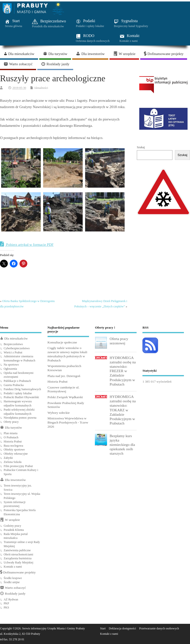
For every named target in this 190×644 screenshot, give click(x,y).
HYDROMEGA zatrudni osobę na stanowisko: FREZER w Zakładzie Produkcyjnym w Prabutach (123, 371)
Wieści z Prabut (13, 352)
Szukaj (141, 147)
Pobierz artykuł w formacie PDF (27, 244)
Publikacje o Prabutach (17, 381)
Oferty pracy (11, 422)
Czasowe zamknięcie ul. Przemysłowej (64, 389)
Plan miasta (10, 433)
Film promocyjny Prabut (18, 466)
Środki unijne (12, 582)
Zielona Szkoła (13, 462)
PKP (6, 603)
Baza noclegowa (13, 446)
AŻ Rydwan (11, 599)
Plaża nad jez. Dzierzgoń (64, 376)
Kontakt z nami (13, 567)
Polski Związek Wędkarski (65, 397)
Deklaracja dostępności (122, 628)
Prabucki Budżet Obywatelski (21, 397)
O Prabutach (11, 437)
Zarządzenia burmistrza (18, 558)
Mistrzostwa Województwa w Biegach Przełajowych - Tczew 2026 (68, 422)
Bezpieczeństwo (13, 344)
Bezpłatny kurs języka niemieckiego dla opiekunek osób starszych (122, 445)
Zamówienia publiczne (17, 550)
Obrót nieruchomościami (18, 554)
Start (103, 628)
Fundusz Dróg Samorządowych (22, 389)
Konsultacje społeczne (62, 342)
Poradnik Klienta (14, 530)
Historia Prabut (13, 442)
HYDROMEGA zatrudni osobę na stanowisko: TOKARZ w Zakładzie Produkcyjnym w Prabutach (123, 410)
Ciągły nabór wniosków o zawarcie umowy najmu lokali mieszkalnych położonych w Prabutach (67, 354)
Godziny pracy (12, 526)
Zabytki (8, 458)
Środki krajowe (13, 578)
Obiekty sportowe (14, 450)
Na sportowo (11, 365)
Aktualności (41, 88)
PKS (6, 607)
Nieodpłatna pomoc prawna (20, 418)
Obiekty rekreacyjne (16, 454)
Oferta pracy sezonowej (119, 341)
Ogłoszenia (10, 369)
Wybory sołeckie (59, 413)
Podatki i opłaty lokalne (18, 393)
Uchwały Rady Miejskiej (18, 562)
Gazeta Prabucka (14, 385)
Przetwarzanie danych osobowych (159, 628)
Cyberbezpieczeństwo (17, 348)
